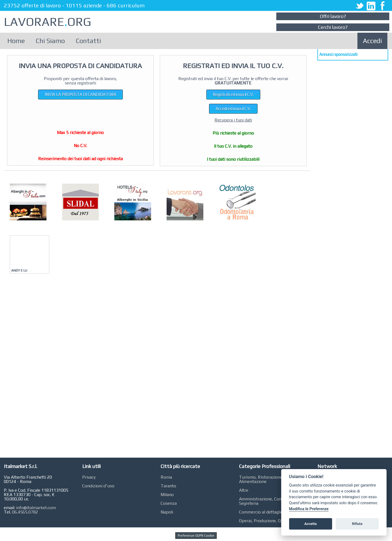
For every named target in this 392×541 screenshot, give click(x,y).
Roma (166, 477)
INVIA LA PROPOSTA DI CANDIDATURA (80, 94)
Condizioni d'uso (98, 486)
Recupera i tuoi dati (233, 120)
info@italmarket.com (36, 508)
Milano (167, 495)
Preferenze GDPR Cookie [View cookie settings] (196, 536)
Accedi (372, 41)
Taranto (168, 486)
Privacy (89, 477)
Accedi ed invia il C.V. (233, 109)
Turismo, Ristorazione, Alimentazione (261, 479)
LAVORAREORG (48, 22)
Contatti (88, 41)
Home (16, 41)
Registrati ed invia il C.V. (233, 94)
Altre (244, 490)
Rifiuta (357, 524)
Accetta (310, 524)
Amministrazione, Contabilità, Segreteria (268, 501)
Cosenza (169, 503)
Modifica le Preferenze (309, 509)
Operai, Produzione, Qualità (265, 521)
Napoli (167, 512)
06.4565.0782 (25, 512)
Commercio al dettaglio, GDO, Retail (273, 512)
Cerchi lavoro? (333, 27)
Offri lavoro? (333, 16)
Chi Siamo (50, 41)
